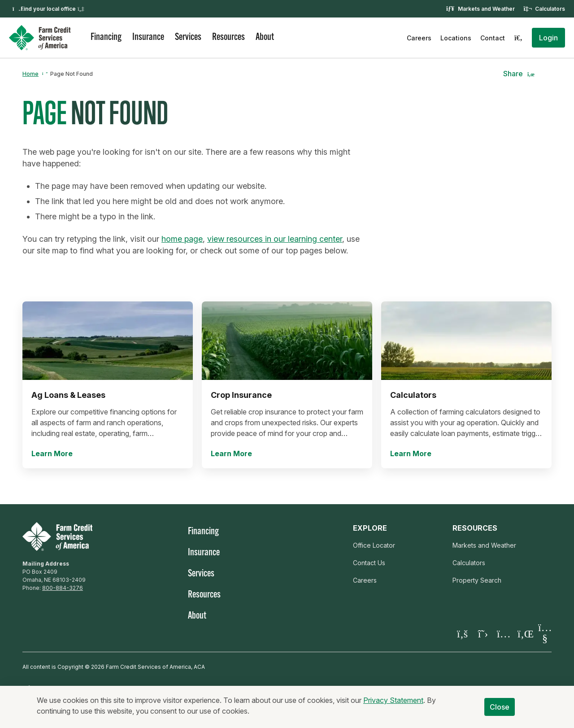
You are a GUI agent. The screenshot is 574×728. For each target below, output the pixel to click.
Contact (493, 38)
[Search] (518, 38)
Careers (419, 38)
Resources (228, 37)
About (265, 37)
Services (188, 37)
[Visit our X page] (483, 634)
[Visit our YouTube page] (545, 633)
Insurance (148, 37)
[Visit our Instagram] (504, 634)
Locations (456, 38)
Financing (106, 37)
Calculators (550, 9)
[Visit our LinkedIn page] (524, 634)
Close (500, 714)
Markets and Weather (486, 9)
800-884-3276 (63, 588)
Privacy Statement (393, 707)
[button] (548, 38)
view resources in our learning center (275, 239)
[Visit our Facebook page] (462, 634)
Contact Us (369, 563)
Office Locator (374, 545)
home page (182, 239)
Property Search (477, 580)
